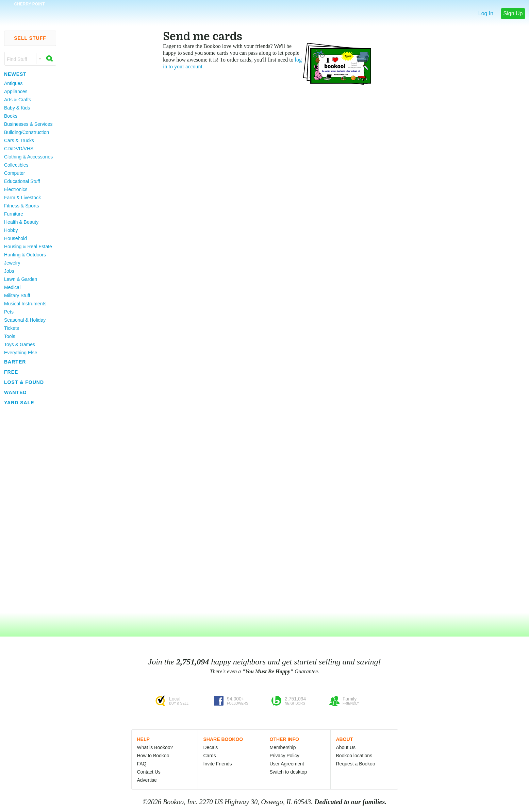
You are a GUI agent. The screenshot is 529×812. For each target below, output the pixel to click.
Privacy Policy (285, 756)
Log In (486, 13)
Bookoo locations (354, 756)
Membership (283, 747)
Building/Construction (27, 132)
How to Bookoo (153, 756)
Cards (210, 756)
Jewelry (12, 263)
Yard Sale (19, 403)
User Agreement (287, 764)
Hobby (11, 230)
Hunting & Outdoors (25, 255)
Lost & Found (24, 382)
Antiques (13, 83)
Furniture (14, 214)
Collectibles (16, 165)
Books (11, 116)
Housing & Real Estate (28, 247)
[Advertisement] (27, 510)
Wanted (15, 392)
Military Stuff (17, 295)
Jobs (9, 271)
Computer (14, 173)
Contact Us (149, 772)
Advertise (147, 780)
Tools (10, 336)
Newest (15, 74)
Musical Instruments (25, 304)
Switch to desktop (288, 772)
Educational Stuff (22, 181)
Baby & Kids (17, 108)
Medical (12, 287)
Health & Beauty (21, 222)
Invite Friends (218, 764)
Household (15, 238)
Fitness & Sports (22, 206)
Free (11, 372)
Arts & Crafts (18, 100)
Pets (9, 312)
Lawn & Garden (21, 279)
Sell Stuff (30, 38)
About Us (346, 747)
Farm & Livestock (22, 198)
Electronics (16, 189)
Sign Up (513, 13)
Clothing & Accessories (28, 157)
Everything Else (21, 353)
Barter (15, 362)
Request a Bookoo (356, 764)
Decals (211, 747)
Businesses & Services (28, 124)
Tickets (12, 328)
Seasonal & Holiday (25, 320)
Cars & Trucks (19, 140)
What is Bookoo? (155, 747)
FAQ (142, 764)
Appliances (16, 91)
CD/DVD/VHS (19, 149)
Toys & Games (20, 344)
